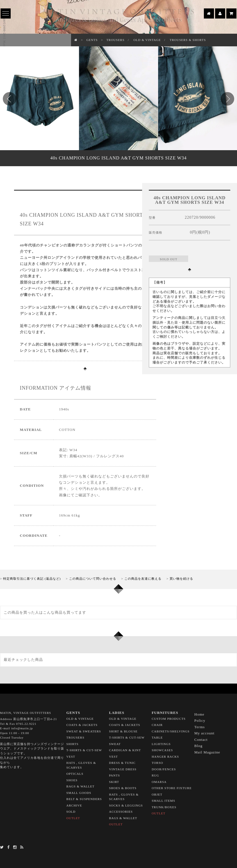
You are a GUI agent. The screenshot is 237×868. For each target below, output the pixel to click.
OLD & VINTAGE (147, 40)
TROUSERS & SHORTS (188, 40)
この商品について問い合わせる (93, 579)
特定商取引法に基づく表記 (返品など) (32, 579)
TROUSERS (115, 40)
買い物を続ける (181, 579)
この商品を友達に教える (143, 579)
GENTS (92, 40)
